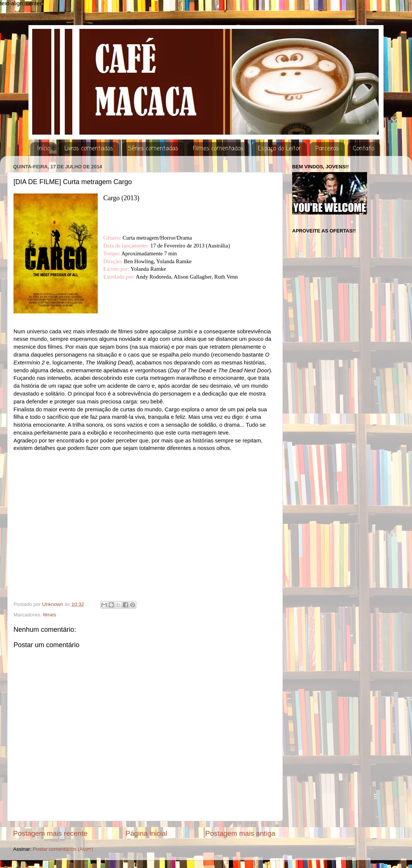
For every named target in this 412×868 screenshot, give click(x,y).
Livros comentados (89, 149)
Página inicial (146, 833)
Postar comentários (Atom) (63, 849)
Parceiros (327, 149)
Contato (364, 149)
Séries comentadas (153, 149)
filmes (50, 615)
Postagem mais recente (50, 833)
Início (44, 149)
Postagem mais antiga (240, 833)
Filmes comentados (218, 149)
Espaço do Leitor (279, 149)
